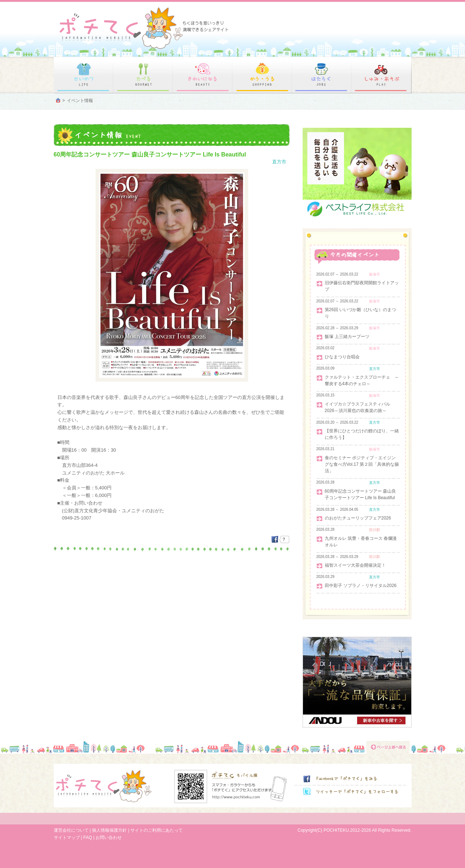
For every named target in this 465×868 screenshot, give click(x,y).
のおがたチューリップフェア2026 (358, 518)
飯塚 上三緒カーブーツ (347, 337)
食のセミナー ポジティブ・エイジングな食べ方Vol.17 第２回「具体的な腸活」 (362, 464)
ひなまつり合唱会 (342, 357)
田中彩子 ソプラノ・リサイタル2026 (361, 586)
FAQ (88, 838)
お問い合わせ (109, 838)
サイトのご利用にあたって (157, 830)
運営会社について (71, 830)
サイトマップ (67, 838)
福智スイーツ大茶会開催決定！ (355, 565)
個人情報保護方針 (109, 830)
